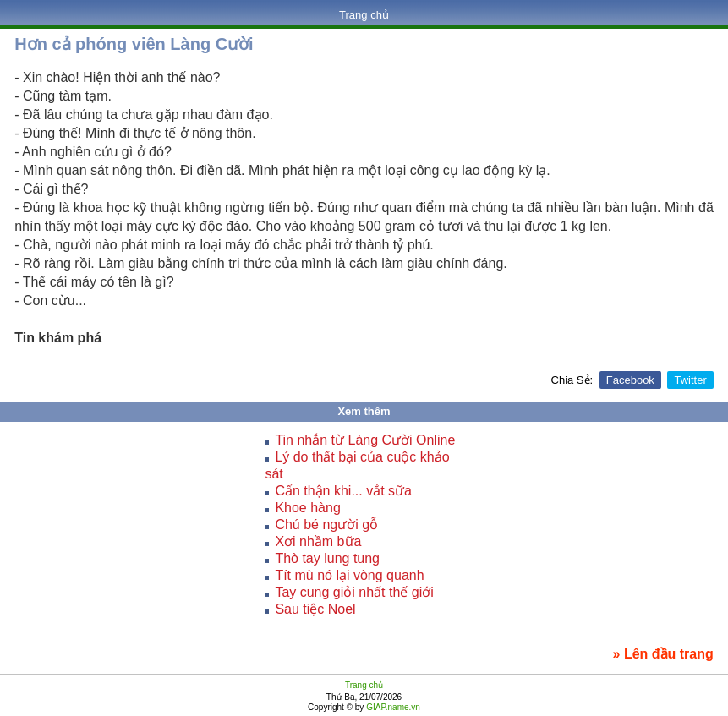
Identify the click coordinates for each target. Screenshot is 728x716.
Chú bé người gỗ (326, 525)
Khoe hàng (307, 508)
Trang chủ (364, 15)
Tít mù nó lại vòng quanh (349, 575)
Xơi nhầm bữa (318, 541)
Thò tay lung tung (327, 558)
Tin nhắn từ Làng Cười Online (365, 440)
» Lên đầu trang (663, 654)
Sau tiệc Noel (315, 609)
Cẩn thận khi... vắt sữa (343, 491)
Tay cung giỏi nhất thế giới (354, 592)
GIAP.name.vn (392, 707)
